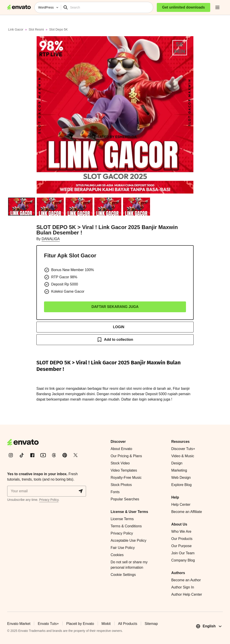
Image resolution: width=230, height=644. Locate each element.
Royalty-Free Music (126, 478)
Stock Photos (121, 485)
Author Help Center (187, 594)
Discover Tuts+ (183, 449)
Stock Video (120, 463)
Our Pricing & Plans (126, 456)
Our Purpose (181, 546)
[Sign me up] (47, 491)
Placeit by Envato (80, 624)
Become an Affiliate (187, 512)
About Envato (121, 449)
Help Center (181, 505)
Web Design (181, 478)
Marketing (179, 470)
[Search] (111, 7)
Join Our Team (183, 553)
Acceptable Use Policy (128, 540)
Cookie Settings (123, 575)
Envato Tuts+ (48, 624)
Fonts (115, 492)
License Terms (122, 519)
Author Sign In (182, 587)
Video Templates (124, 470)
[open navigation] (217, 7)
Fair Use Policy (123, 548)
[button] (115, 115)
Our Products (182, 539)
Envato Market (19, 624)
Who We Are (181, 531)
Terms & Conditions (126, 526)
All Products (128, 624)
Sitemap (151, 624)
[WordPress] (48, 7)
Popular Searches (125, 499)
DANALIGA (51, 239)
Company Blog (183, 560)
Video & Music (183, 456)
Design (177, 463)
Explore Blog (181, 485)
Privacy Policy (49, 500)
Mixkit (106, 624)
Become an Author (186, 580)
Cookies (117, 555)
